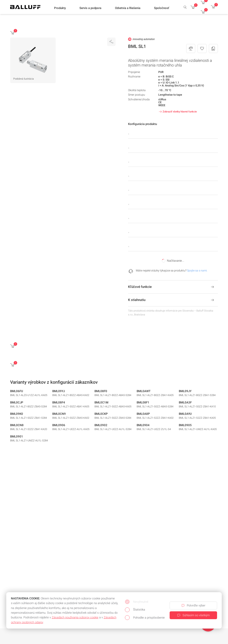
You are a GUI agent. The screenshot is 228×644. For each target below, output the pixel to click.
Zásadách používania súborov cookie (75, 617)
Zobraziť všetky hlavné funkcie (177, 112)
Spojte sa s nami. (197, 270)
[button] (60, 8)
